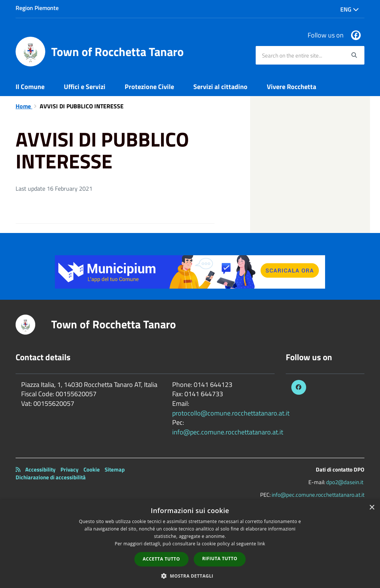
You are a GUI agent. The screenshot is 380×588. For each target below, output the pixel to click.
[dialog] (190, 544)
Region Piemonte (37, 8)
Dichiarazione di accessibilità (51, 477)
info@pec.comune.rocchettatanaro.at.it (228, 432)
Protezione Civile (149, 87)
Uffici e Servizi (85, 87)
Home (24, 106)
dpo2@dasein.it (345, 482)
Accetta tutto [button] (161, 559)
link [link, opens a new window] (261, 544)
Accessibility (40, 469)
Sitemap (115, 469)
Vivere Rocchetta (291, 87)
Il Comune (30, 87)
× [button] (372, 508)
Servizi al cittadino (220, 87)
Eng (350, 9)
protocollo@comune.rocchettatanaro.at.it (231, 413)
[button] (190, 576)
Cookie (92, 469)
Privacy (70, 469)
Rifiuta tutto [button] (220, 559)
